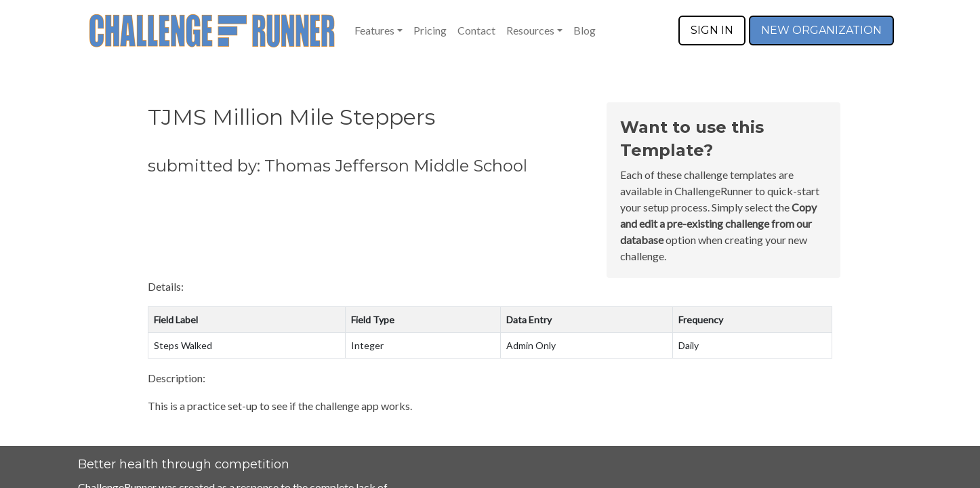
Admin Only (531, 345)
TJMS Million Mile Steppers (291, 117)
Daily (689, 345)
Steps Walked (183, 345)
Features (374, 30)
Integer (367, 345)
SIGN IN (712, 30)
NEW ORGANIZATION (821, 30)
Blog (585, 30)
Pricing (430, 30)
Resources (530, 30)
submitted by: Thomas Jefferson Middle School (338, 166)
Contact (476, 30)
